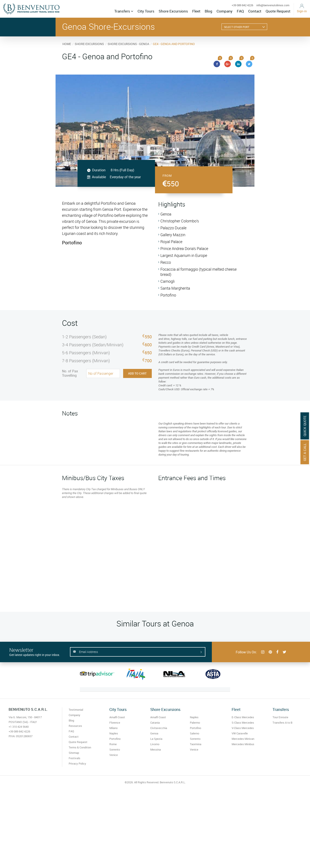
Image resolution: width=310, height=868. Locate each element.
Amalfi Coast (117, 717)
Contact (255, 11)
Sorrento (115, 749)
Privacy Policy (77, 763)
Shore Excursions (173, 11)
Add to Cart (137, 373)
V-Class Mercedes (243, 728)
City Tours (146, 11)
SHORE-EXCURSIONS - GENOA (128, 44)
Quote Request (278, 11)
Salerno (195, 733)
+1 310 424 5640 (19, 727)
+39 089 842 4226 (242, 5)
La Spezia (156, 739)
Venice (114, 755)
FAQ (240, 11)
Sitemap (74, 753)
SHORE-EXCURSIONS (89, 44)
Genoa (154, 733)
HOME (67, 44)
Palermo (195, 723)
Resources (75, 726)
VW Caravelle (240, 733)
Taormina (196, 744)
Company (225, 11)
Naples (114, 733)
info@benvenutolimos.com (273, 5)
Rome (113, 744)
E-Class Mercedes (243, 717)
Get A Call (305, 452)
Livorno (155, 744)
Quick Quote (305, 426)
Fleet (196, 11)
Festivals (74, 758)
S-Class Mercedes (243, 723)
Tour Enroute (280, 717)
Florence (115, 723)
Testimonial (76, 710)
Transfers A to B (282, 723)
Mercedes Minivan (243, 739)
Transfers (124, 11)
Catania (155, 723)
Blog (208, 11)
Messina (156, 749)
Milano (113, 728)
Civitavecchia (159, 728)
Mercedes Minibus (243, 744)
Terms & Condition (80, 747)
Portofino (115, 739)
